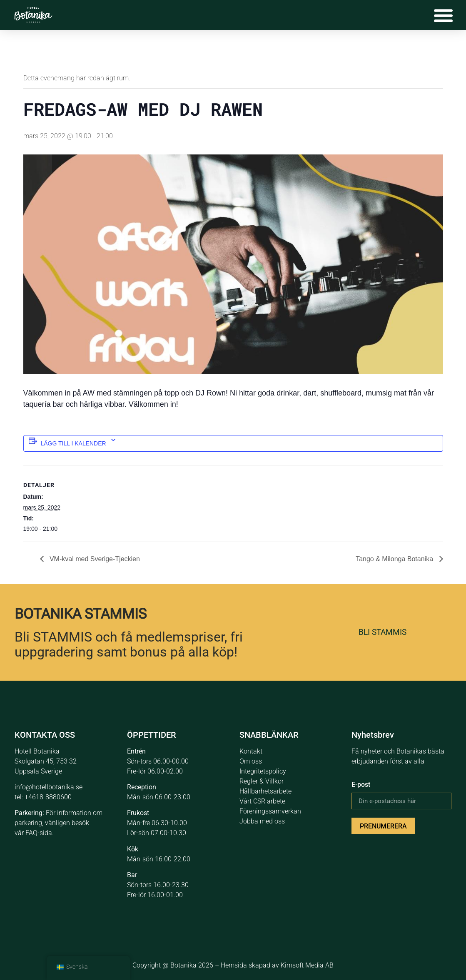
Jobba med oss (262, 821)
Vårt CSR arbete (262, 801)
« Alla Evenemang (52, 51)
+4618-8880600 (48, 797)
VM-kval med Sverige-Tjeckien (94, 559)
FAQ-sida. (40, 833)
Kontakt (251, 751)
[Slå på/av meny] (443, 15)
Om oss (251, 761)
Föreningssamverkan (270, 811)
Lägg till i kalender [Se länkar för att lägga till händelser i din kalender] (74, 443)
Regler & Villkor (262, 781)
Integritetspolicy (263, 771)
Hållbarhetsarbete (265, 791)
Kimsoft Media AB (307, 965)
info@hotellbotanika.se (49, 787)
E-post (361, 785)
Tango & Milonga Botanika (395, 559)
